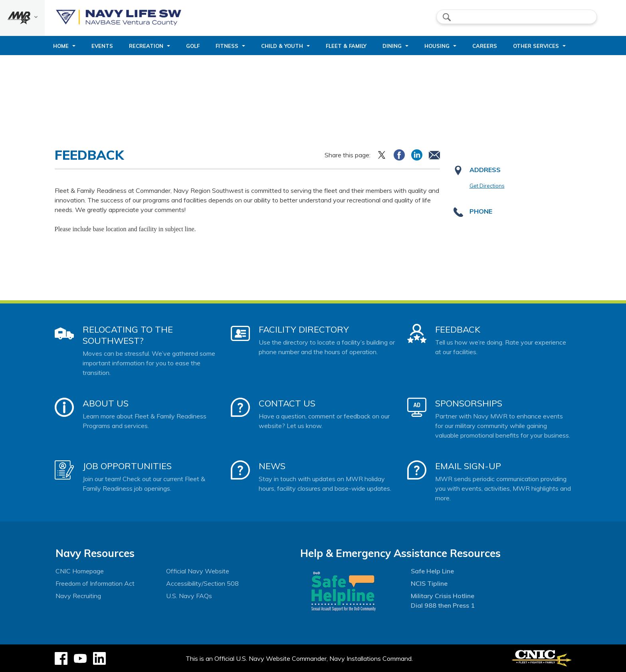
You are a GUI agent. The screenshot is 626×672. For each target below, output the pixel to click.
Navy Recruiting (78, 596)
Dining (392, 46)
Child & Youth (282, 46)
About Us (106, 403)
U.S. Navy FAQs (189, 596)
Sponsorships (469, 403)
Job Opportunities (127, 466)
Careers (485, 46)
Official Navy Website (198, 571)
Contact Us (287, 403)
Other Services (536, 46)
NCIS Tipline (429, 583)
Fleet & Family (346, 46)
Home (61, 46)
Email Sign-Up (468, 466)
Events (102, 46)
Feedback (458, 329)
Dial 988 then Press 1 (443, 605)
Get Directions (487, 186)
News (272, 466)
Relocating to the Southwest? (128, 335)
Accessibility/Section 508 (202, 583)
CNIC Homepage (80, 571)
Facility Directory (304, 329)
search (447, 17)
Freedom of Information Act (95, 583)
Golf (193, 46)
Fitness (227, 46)
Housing (437, 46)
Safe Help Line (432, 571)
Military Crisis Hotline (443, 596)
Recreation (146, 46)
